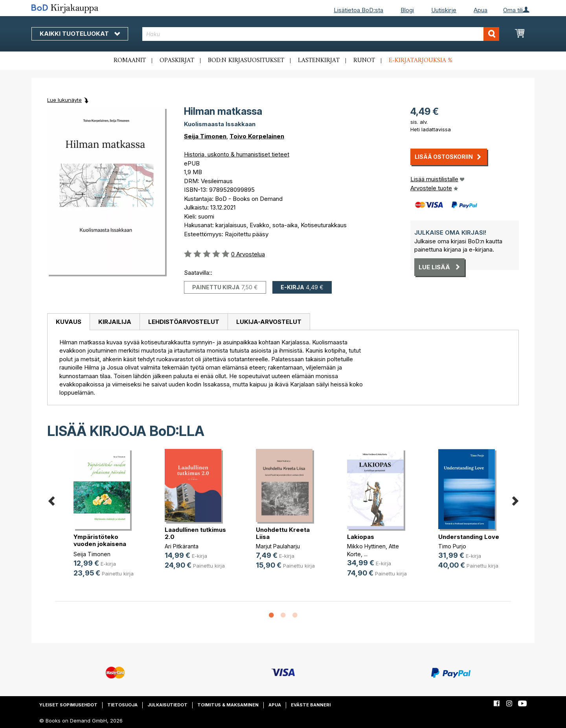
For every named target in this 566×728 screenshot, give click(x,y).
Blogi (407, 10)
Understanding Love (469, 537)
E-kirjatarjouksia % (421, 61)
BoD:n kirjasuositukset (246, 61)
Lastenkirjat (319, 61)
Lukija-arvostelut (269, 322)
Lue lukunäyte (64, 100)
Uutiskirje (444, 10)
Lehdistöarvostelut (184, 322)
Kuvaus (69, 322)
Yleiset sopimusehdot (68, 705)
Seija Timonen (205, 136)
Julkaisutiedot (167, 705)
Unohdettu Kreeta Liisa (283, 533)
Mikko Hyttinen (366, 546)
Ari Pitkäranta (182, 546)
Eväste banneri (311, 705)
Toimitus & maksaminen (228, 705)
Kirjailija (115, 322)
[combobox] (321, 34)
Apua (481, 10)
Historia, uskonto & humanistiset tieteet (237, 154)
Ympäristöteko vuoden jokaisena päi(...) (100, 544)
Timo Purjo (452, 546)
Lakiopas (361, 537)
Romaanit (130, 61)
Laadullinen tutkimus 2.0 (195, 533)
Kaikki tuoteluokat (80, 34)
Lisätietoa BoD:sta (358, 10)
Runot (364, 61)
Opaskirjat (177, 61)
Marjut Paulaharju (278, 546)
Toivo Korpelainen (257, 136)
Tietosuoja (122, 705)
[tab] (68, 322)
